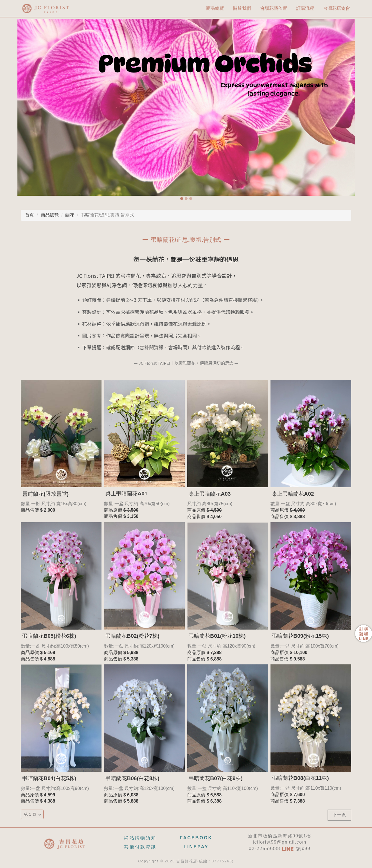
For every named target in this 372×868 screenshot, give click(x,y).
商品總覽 (215, 8)
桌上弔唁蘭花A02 (293, 494)
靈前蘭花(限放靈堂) (45, 494)
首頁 (30, 215)
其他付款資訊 (140, 847)
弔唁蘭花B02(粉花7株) (132, 636)
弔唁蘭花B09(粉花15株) (300, 636)
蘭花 (70, 215)
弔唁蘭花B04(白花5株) (49, 778)
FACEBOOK (196, 838)
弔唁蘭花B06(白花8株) (132, 778)
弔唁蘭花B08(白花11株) (300, 778)
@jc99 (296, 848)
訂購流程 (305, 8)
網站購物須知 (140, 838)
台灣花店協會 (337, 8)
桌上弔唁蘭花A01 (126, 494)
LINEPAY (196, 847)
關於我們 (242, 8)
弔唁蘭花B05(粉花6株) (49, 636)
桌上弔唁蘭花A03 (210, 494)
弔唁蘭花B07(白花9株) (216, 778)
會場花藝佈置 (274, 8)
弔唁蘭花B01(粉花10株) (217, 636)
